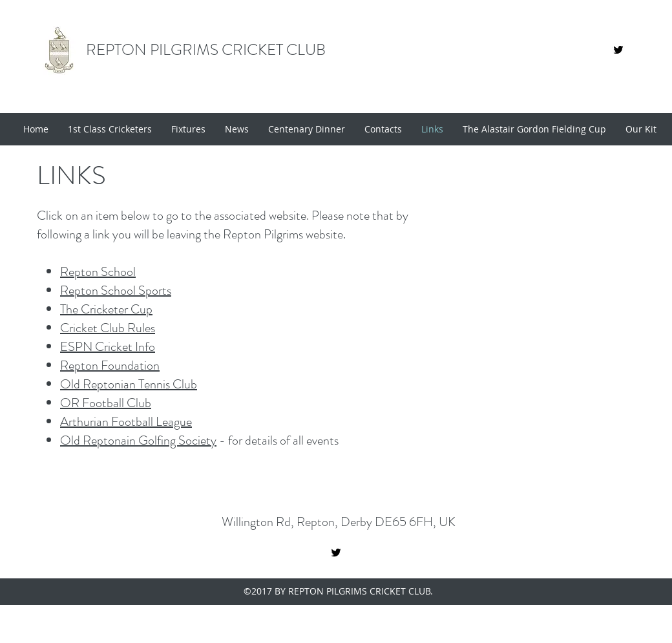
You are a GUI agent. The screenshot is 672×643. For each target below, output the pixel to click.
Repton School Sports (116, 290)
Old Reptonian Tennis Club (129, 384)
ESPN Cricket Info (108, 347)
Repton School (98, 272)
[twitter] (336, 553)
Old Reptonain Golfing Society (138, 440)
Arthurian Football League (126, 422)
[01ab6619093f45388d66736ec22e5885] (618, 50)
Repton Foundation (110, 365)
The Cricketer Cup (106, 309)
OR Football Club (106, 403)
